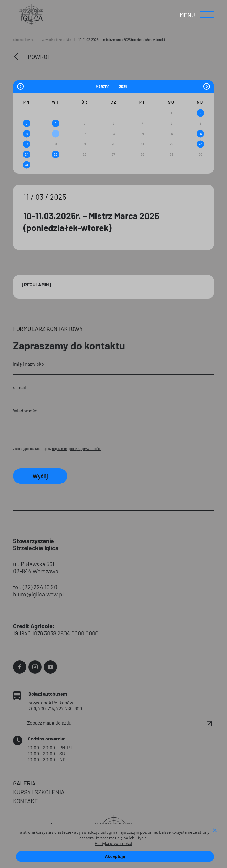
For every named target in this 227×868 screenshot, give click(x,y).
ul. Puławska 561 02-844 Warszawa (36, 567)
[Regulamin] (37, 284)
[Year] (124, 86)
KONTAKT (25, 801)
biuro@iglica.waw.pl (38, 594)
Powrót (39, 57)
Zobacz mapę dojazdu (121, 723)
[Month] (107, 86)
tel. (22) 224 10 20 (35, 587)
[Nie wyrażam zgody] (215, 831)
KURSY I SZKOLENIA (39, 792)
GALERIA (24, 783)
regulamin (59, 448)
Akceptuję (115, 856)
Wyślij (40, 476)
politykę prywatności (85, 448)
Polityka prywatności (113, 843)
